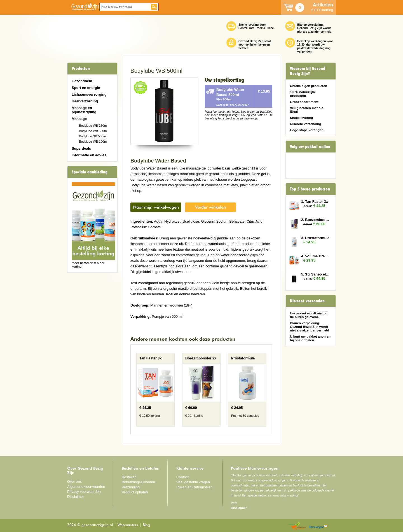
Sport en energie (86, 88)
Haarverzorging (85, 101)
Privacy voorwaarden (84, 492)
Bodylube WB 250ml (93, 126)
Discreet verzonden (307, 301)
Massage (79, 119)
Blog (146, 525)
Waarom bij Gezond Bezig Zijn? (308, 71)
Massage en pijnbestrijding (84, 110)
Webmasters (128, 525)
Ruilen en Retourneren (194, 487)
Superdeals (81, 148)
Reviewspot (318, 526)
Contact (182, 477)
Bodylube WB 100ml (93, 142)
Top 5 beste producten (310, 189)
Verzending (131, 487)
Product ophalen (135, 492)
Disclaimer (76, 497)
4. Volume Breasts (316, 256)
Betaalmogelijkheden (138, 482)
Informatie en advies (89, 155)
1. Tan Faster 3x (315, 202)
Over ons (74, 482)
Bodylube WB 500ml (93, 131)
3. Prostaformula (315, 238)
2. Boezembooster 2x (316, 220)
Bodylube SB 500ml (93, 136)
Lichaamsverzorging (89, 94)
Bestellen (129, 477)
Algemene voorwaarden (86, 487)
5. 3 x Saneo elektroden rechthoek (316, 274)
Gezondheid (82, 81)
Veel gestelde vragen (193, 482)
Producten (81, 69)
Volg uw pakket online (310, 147)
